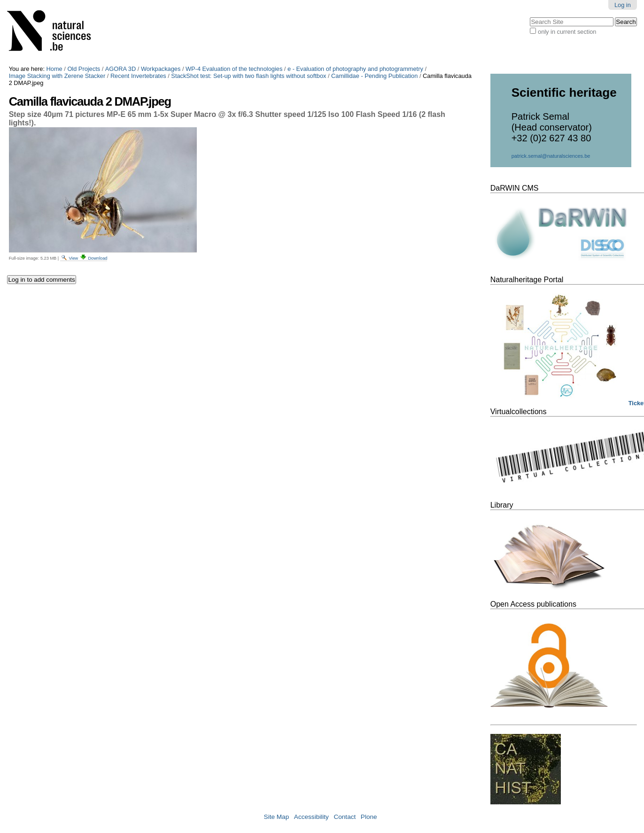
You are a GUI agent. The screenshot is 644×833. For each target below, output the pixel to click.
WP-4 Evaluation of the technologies (234, 69)
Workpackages (161, 69)
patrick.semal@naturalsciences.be (551, 156)
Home (54, 69)
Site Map (277, 817)
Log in (623, 5)
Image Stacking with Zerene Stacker (57, 76)
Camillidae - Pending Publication (374, 76)
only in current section (567, 32)
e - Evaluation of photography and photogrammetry (355, 69)
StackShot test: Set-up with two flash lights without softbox (248, 76)
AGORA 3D (120, 69)
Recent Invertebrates (138, 76)
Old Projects (84, 69)
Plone (369, 817)
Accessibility (311, 817)
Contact (345, 817)
